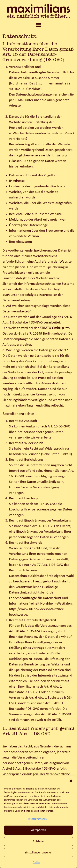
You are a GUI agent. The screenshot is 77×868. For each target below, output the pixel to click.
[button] (71, 781)
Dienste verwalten (37, 819)
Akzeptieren (39, 830)
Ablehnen (39, 841)
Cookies (36, 862)
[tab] (39, 25)
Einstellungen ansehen (39, 853)
